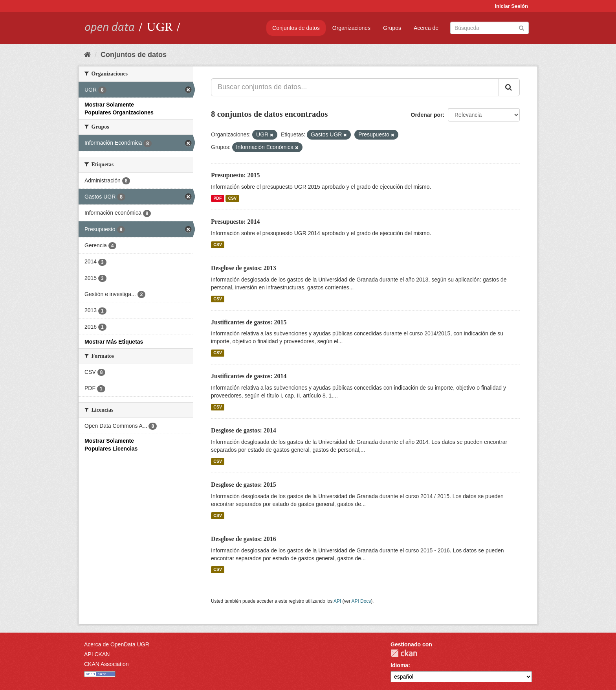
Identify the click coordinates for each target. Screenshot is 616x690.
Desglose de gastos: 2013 (244, 268)
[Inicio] (87, 55)
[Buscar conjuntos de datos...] (355, 87)
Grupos (392, 28)
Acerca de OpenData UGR (117, 644)
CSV (233, 198)
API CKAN (97, 654)
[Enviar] (522, 27)
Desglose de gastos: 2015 (244, 485)
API (337, 601)
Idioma (399, 665)
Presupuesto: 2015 (236, 175)
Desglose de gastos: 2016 (244, 539)
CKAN (404, 653)
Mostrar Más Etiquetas (114, 342)
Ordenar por (427, 115)
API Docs (361, 601)
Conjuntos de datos (296, 28)
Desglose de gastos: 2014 (244, 430)
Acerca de (426, 28)
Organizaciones (351, 28)
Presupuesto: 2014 (236, 222)
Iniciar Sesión (511, 6)
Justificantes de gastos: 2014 (249, 376)
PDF (217, 198)
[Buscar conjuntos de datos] (489, 28)
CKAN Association (106, 664)
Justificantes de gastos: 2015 (249, 322)
